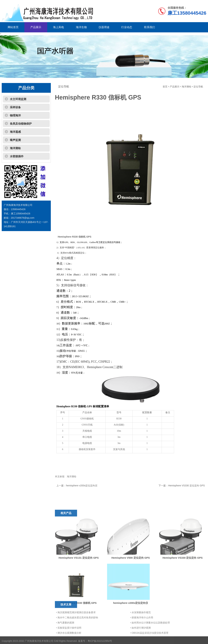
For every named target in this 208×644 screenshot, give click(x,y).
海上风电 (58, 27)
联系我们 (150, 27)
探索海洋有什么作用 (142, 631)
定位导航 (198, 87)
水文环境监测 (18, 99)
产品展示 (36, 27)
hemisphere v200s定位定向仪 (82, 486)
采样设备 (15, 107)
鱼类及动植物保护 (21, 124)
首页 (165, 87)
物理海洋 (15, 115)
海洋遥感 (15, 132)
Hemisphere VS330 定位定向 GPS (186, 486)
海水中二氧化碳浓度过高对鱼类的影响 (78, 631)
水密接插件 (17, 156)
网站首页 (13, 27)
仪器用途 (104, 27)
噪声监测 (15, 140)
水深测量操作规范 (141, 626)
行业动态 (127, 27)
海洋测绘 (15, 148)
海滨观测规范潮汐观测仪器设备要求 (77, 626)
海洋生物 (81, 27)
